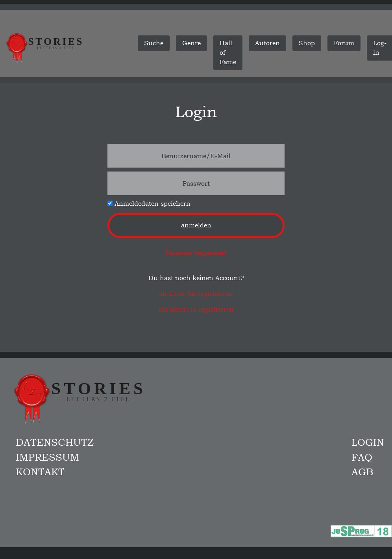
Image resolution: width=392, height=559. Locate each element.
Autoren (267, 43)
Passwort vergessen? (196, 253)
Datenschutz (55, 442)
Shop (307, 43)
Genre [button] (191, 43)
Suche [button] (154, 43)
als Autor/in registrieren (196, 309)
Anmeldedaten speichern (149, 204)
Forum (344, 43)
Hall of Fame (228, 53)
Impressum (47, 457)
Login (368, 442)
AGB (362, 472)
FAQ (362, 457)
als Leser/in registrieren (196, 294)
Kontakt (40, 472)
